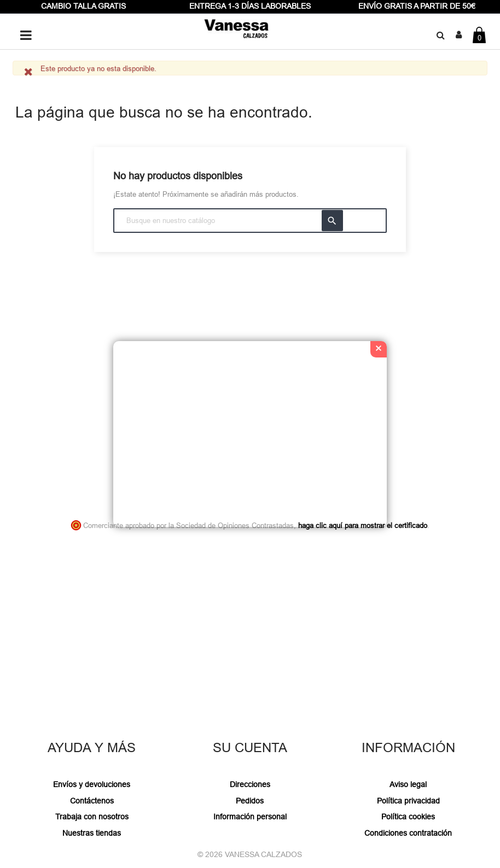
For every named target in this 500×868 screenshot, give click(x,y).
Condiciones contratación (408, 833)
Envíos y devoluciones (92, 784)
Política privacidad (408, 801)
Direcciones (250, 784)
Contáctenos (92, 801)
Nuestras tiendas (92, 833)
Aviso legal (408, 784)
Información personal (250, 817)
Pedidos (250, 801)
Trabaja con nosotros (92, 817)
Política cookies (408, 817)
